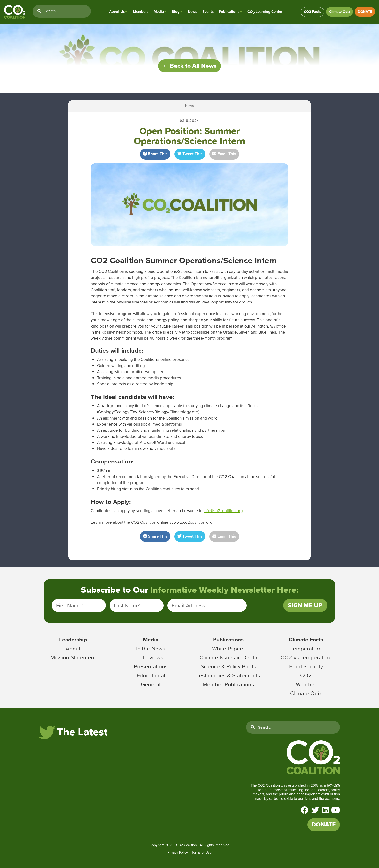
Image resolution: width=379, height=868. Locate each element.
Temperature (306, 649)
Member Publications (228, 685)
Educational (151, 676)
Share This (155, 154)
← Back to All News (189, 66)
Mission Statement (73, 658)
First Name (70, 606)
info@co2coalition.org (223, 511)
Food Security (306, 667)
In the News (151, 649)
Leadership (73, 640)
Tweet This (190, 154)
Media (158, 12)
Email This (224, 154)
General (151, 685)
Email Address (189, 606)
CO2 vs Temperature (306, 658)
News (192, 12)
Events (208, 12)
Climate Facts (306, 640)
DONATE (365, 12)
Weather (306, 685)
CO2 (306, 676)
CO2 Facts (312, 12)
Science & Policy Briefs (228, 667)
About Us (116, 12)
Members (140, 12)
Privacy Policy (178, 853)
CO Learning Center (265, 12)
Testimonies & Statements (228, 676)
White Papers (228, 649)
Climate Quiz (339, 12)
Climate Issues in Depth (228, 658)
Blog (175, 12)
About (73, 649)
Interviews (151, 658)
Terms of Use (202, 853)
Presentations (151, 667)
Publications (229, 12)
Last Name (127, 606)
